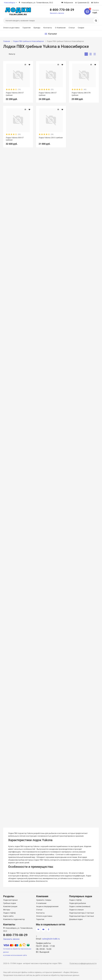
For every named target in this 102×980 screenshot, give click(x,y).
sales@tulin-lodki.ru (51, 939)
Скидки (81, 28)
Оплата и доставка (11, 28)
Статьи (72, 28)
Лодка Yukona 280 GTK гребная (81, 94)
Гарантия (27, 28)
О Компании (60, 28)
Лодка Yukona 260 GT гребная (15, 94)
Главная (7, 41)
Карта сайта (8, 916)
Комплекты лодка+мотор (14, 919)
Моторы (7, 910)
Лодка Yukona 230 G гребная (51, 138)
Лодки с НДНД (9, 913)
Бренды (37, 28)
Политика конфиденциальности (83, 963)
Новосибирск (10, 3)
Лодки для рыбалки (77, 903)
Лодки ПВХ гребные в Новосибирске (28, 41)
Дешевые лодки (76, 919)
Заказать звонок (57, 13)
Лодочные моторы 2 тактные (81, 913)
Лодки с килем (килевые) (80, 906)
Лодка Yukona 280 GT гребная (48, 94)
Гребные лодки (10, 903)
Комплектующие (10, 906)
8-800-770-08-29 (62, 10)
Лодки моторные (10, 900)
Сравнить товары (44, 900)
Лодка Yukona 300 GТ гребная (15, 139)
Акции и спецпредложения (47, 906)
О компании (41, 903)
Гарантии (40, 919)
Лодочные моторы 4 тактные (81, 916)
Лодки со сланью (76, 910)
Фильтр (12, 54)
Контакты (48, 28)
